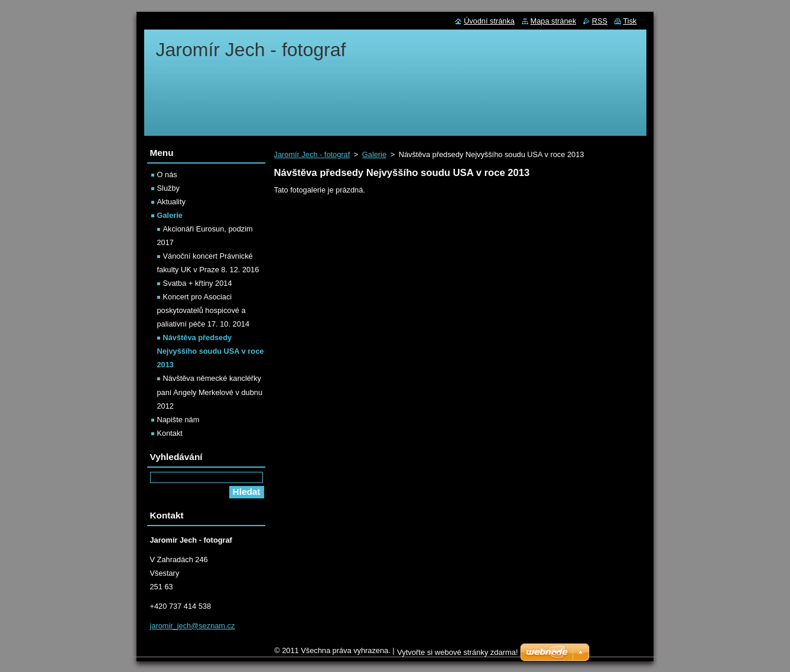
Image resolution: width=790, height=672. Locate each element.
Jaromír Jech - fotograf (312, 154)
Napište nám (178, 420)
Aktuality (171, 202)
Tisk (630, 21)
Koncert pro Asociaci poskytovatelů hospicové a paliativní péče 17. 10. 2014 (204, 310)
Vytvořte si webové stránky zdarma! (458, 655)
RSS (600, 21)
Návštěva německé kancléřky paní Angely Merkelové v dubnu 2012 (210, 392)
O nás (167, 174)
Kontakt (170, 433)
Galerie (374, 154)
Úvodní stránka (489, 21)
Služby (168, 188)
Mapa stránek (554, 21)
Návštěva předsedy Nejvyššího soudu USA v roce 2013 (211, 351)
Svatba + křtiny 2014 (198, 283)
